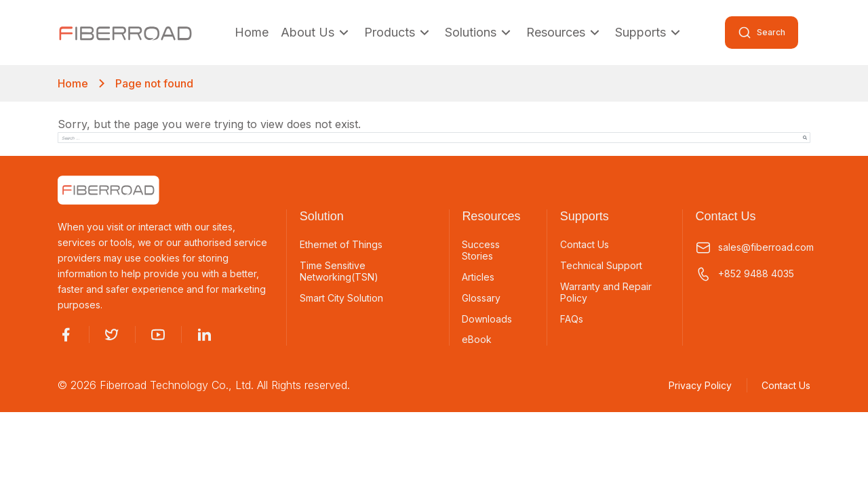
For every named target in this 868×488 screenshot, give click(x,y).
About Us (316, 33)
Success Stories (481, 250)
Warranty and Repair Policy (606, 292)
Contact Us (585, 245)
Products (398, 33)
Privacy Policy (700, 385)
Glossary (481, 298)
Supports (649, 33)
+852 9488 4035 (745, 274)
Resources (565, 33)
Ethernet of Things (341, 245)
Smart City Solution (341, 298)
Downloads (487, 319)
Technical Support (601, 266)
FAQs (572, 319)
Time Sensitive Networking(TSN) (339, 271)
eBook (477, 340)
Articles (478, 277)
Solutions (479, 33)
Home (252, 32)
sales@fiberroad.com (753, 248)
